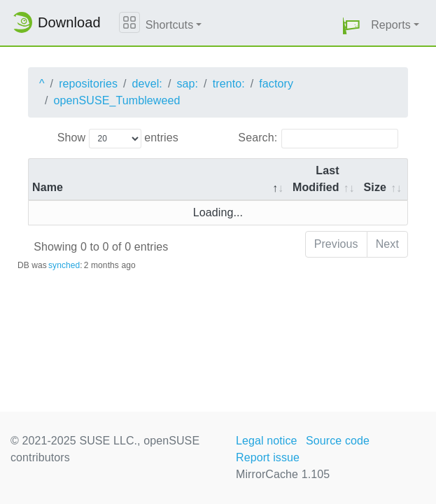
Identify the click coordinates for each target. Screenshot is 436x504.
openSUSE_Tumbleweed (117, 100)
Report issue (268, 457)
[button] (351, 26)
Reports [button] (391, 25)
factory (276, 84)
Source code (338, 441)
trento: (229, 84)
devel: (147, 84)
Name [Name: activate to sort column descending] (48, 187)
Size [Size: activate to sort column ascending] (375, 187)
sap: (187, 84)
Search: (318, 139)
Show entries (118, 139)
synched (64, 265)
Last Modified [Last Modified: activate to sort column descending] (316, 179)
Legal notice (267, 441)
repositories (88, 84)
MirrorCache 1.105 (283, 474)
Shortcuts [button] (170, 25)
